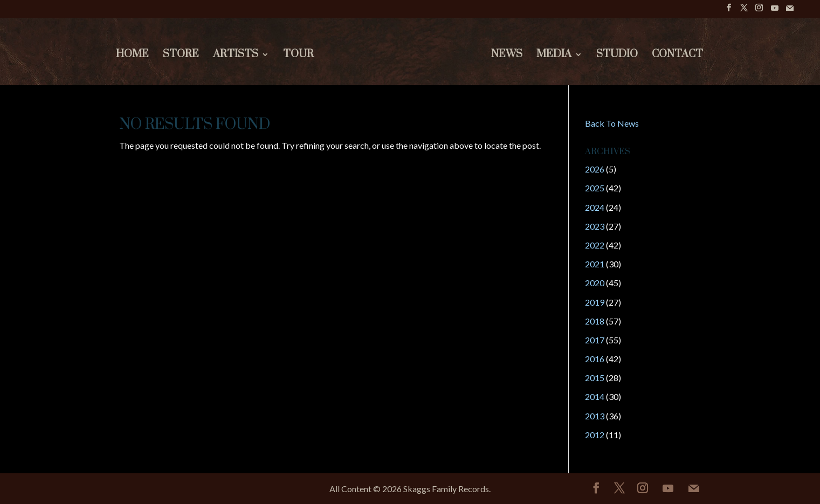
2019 (595, 302)
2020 (595, 283)
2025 (595, 188)
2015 (595, 378)
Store (181, 56)
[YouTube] (775, 11)
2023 (595, 226)
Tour (298, 56)
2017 (595, 340)
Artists (236, 56)
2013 (595, 416)
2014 (595, 396)
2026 (595, 169)
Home (132, 56)
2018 (595, 321)
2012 (595, 435)
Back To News (612, 123)
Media (554, 56)
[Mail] (790, 11)
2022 (595, 245)
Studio (617, 56)
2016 (595, 359)
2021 (595, 264)
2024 (595, 207)
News (507, 56)
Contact (677, 56)
